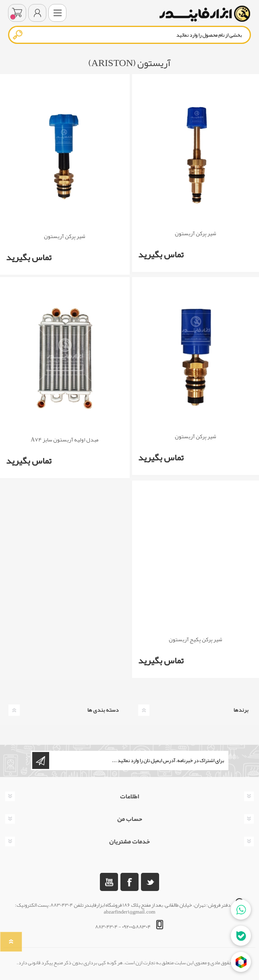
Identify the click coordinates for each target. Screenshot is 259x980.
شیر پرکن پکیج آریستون (196, 639)
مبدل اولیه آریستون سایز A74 (65, 440)
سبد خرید (17, 13)
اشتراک (41, 760)
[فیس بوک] (129, 882)
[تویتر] (150, 882)
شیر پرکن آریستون (196, 233)
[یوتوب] (109, 882)
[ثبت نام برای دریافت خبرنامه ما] (138, 760)
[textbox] (129, 35)
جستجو (18, 35)
